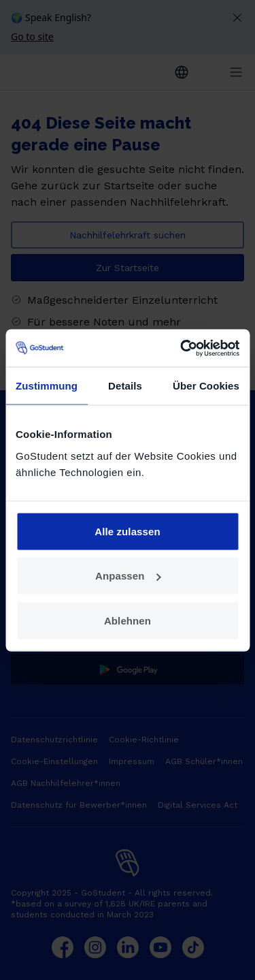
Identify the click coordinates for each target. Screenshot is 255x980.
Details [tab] (125, 386)
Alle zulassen (127, 531)
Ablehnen (128, 620)
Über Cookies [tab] (206, 386)
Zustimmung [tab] (47, 386)
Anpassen (128, 576)
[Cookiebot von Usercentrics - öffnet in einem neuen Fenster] (182, 348)
